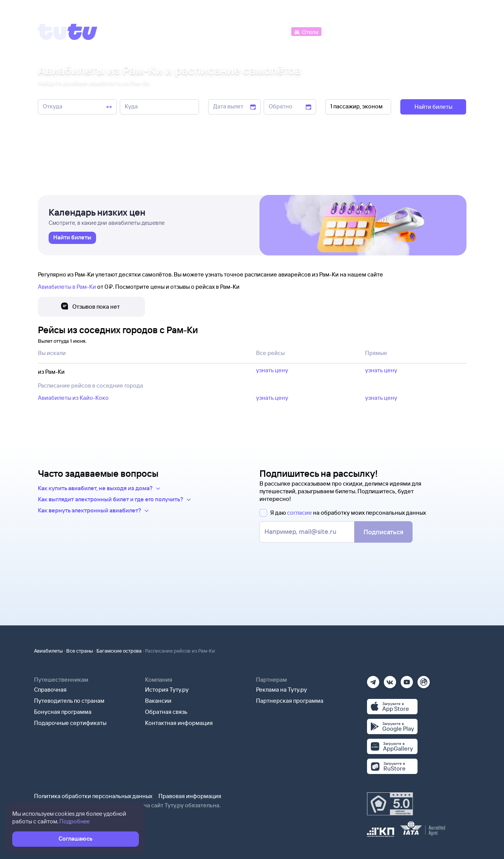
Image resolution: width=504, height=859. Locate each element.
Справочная (50, 690)
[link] (72, 238)
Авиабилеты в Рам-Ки (67, 287)
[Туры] (375, 31)
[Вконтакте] (390, 680)
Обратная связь (166, 712)
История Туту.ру (167, 690)
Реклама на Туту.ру (281, 690)
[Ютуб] (407, 680)
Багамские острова (119, 651)
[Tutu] (68, 32)
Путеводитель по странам (69, 701)
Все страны (80, 651)
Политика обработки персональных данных (93, 796)
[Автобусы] (273, 31)
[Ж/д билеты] (233, 31)
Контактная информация (179, 723)
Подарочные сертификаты (70, 723)
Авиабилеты (48, 651)
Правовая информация (190, 796)
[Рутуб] (424, 680)
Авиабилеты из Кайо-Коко (73, 398)
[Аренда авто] (409, 31)
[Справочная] (450, 31)
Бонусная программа (63, 712)
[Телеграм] (373, 680)
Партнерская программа (290, 701)
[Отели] (306, 31)
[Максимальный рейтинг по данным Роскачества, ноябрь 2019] (390, 804)
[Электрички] (342, 31)
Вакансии (158, 701)
